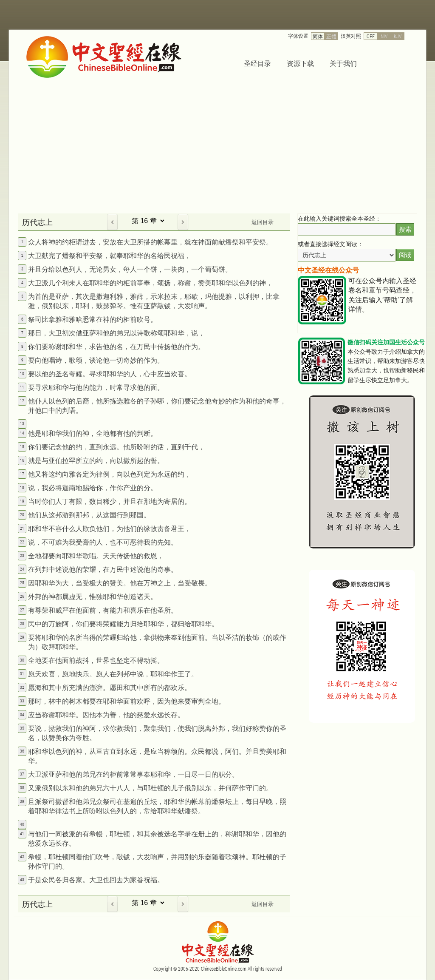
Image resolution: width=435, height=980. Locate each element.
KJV (398, 36)
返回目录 (263, 222)
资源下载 (300, 63)
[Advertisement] (217, 145)
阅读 (405, 255)
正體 (331, 36)
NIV (384, 36)
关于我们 (343, 63)
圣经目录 (257, 63)
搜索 (405, 229)
